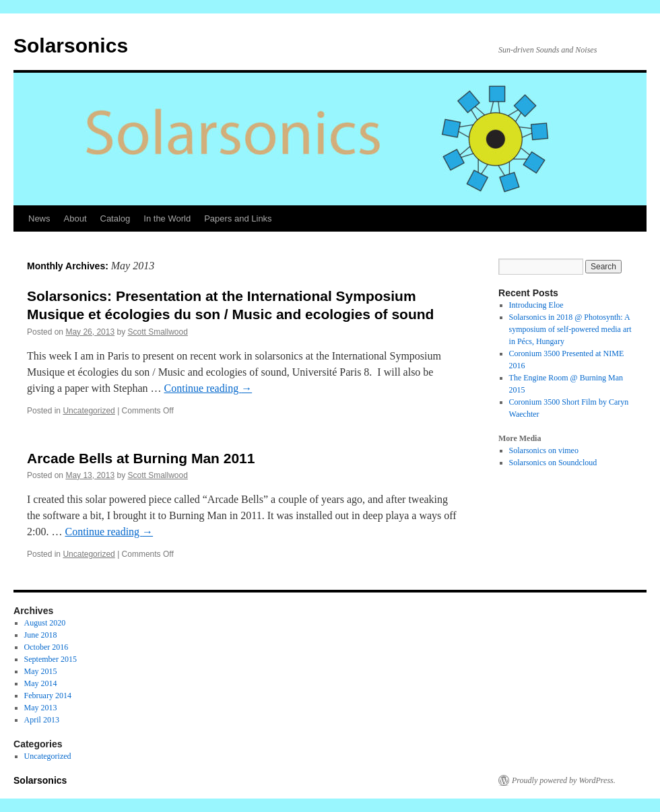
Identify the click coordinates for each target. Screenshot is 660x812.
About (75, 218)
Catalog (115, 218)
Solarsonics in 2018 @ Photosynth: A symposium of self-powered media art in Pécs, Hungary (570, 329)
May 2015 (41, 671)
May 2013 (41, 708)
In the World (167, 218)
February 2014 (48, 696)
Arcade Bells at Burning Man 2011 (141, 458)
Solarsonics (71, 45)
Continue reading (208, 388)
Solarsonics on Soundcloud (553, 463)
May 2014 (41, 683)
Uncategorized (89, 411)
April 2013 (42, 720)
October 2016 (46, 647)
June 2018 (41, 635)
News (39, 218)
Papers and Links (238, 218)
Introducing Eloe (536, 305)
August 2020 (45, 623)
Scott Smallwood (157, 332)
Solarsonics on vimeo (544, 450)
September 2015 (51, 659)
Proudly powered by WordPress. (564, 780)
